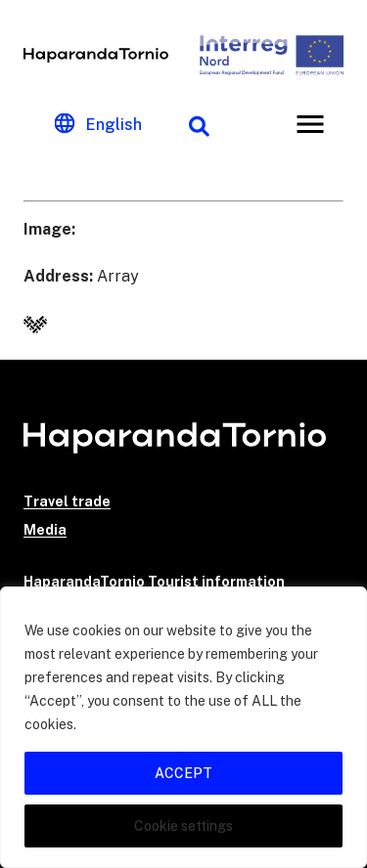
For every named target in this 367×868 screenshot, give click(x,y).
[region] (183, 727)
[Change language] (98, 124)
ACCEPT (183, 773)
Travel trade (67, 501)
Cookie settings (183, 826)
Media (45, 530)
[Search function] (199, 124)
